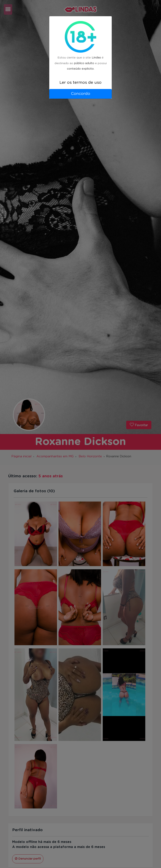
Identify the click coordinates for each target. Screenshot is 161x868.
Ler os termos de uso (80, 83)
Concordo (80, 94)
